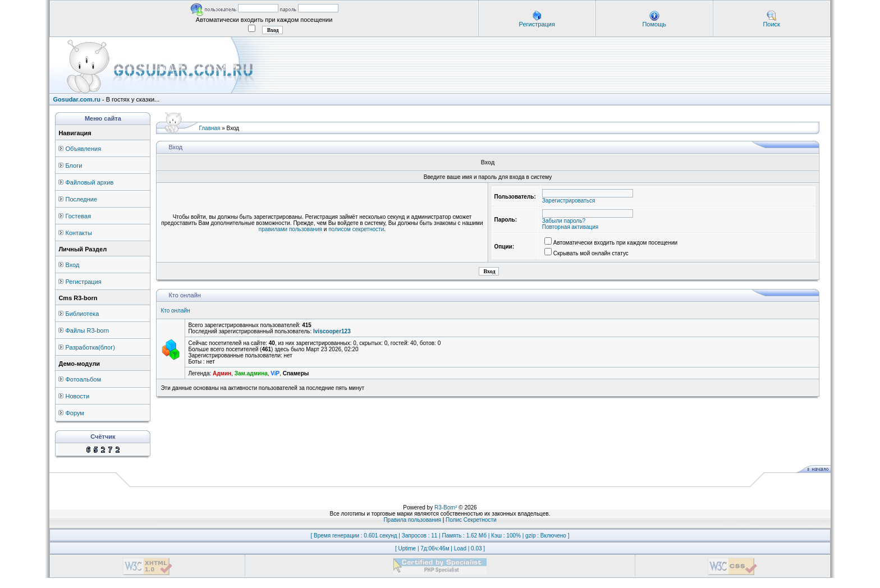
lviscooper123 (332, 331)
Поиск (771, 24)
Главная (209, 128)
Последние (81, 199)
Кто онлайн (175, 311)
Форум (74, 413)
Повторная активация (570, 227)
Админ (222, 373)
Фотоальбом (83, 379)
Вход (72, 265)
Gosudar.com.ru (77, 99)
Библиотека (82, 314)
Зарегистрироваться (569, 201)
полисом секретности (356, 229)
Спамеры (296, 373)
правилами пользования (290, 229)
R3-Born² (446, 507)
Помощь (654, 24)
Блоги (74, 166)
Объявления (83, 149)
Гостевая (78, 216)
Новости (77, 396)
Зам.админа (251, 373)
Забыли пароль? (564, 221)
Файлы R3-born (87, 330)
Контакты (79, 233)
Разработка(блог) (90, 347)
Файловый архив (89, 182)
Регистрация (537, 24)
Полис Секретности (471, 520)
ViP (275, 373)
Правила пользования (412, 520)
